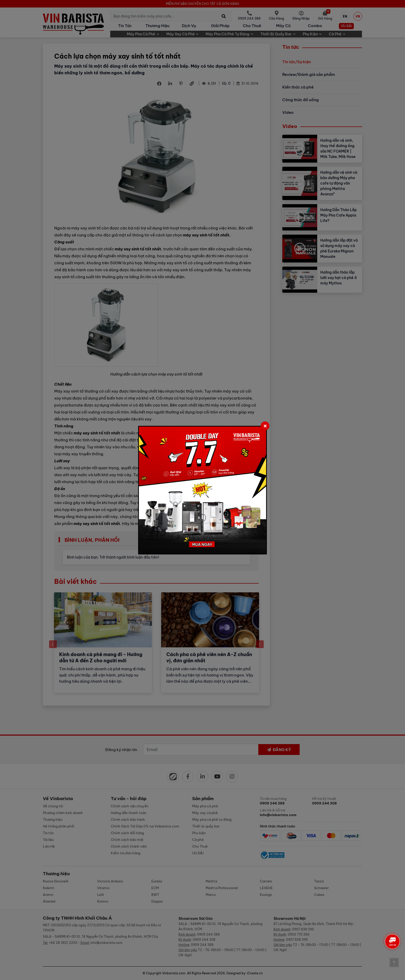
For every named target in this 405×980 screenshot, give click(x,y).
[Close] (265, 426)
